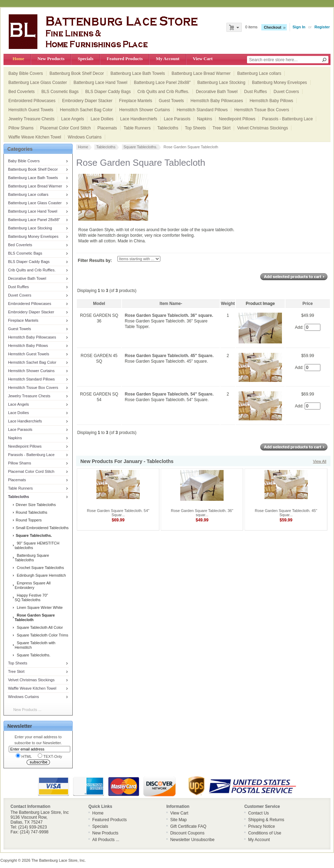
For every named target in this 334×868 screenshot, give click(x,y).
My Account (168, 59)
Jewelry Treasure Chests (31, 119)
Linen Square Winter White (39, 607)
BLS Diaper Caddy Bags (108, 92)
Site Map (178, 820)
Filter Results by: (95, 261)
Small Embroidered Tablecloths (42, 528)
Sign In (299, 27)
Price (308, 304)
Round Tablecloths (31, 512)
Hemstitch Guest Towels (31, 110)
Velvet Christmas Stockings (263, 128)
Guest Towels (172, 101)
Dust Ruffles (256, 92)
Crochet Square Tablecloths (39, 568)
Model (99, 304)
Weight (228, 304)
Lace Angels (72, 119)
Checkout (273, 27)
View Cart (203, 59)
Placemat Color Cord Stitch (66, 128)
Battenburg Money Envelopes (279, 83)
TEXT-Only (50, 756)
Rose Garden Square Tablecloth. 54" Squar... (118, 513)
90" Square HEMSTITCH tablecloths (37, 545)
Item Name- (171, 304)
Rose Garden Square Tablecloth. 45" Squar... (286, 513)
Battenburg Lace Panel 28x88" (162, 83)
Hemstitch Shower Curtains (144, 110)
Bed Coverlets (21, 92)
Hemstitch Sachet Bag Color (86, 110)
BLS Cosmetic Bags (60, 92)
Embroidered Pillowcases (32, 101)
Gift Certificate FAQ (188, 826)
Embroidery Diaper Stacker (87, 101)
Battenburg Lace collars (259, 73)
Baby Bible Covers (26, 73)
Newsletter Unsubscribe (192, 840)
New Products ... (27, 710)
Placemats (107, 128)
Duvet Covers (286, 92)
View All (320, 461)
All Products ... (106, 840)
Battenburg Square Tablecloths (32, 558)
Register (322, 27)
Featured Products (125, 59)
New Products (51, 59)
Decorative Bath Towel (217, 92)
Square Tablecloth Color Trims (41, 635)
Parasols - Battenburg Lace (287, 119)
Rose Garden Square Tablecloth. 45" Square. (169, 356)
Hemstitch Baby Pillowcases (217, 101)
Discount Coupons (187, 833)
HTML (24, 756)
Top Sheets (195, 128)
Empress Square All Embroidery (33, 585)
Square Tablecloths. (33, 655)
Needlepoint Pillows (237, 119)
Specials (85, 59)
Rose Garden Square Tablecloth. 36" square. (169, 315)
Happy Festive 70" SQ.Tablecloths (31, 597)
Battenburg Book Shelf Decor (77, 73)
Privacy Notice (262, 826)
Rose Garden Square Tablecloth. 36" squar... (202, 513)
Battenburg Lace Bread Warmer (201, 73)
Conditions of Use (265, 833)
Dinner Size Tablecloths (35, 505)
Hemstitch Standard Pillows (202, 110)
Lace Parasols (177, 119)
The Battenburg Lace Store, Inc (58, 860)
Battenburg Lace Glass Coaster (38, 83)
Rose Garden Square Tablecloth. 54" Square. (169, 394)
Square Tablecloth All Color (39, 627)
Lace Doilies (102, 119)
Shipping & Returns (266, 820)
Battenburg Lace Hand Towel (100, 83)
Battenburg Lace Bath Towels (138, 73)
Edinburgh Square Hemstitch (40, 575)
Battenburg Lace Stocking (221, 83)
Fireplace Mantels (136, 101)
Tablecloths (168, 128)
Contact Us (258, 813)
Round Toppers (28, 520)
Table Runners (137, 128)
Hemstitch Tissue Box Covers (262, 110)
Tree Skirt (222, 128)
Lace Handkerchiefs (139, 119)
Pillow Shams (21, 128)
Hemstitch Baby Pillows (271, 101)
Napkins (205, 119)
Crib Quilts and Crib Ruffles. (163, 92)
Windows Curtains (85, 137)
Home (18, 59)
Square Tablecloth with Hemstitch (35, 645)
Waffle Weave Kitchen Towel (35, 137)
